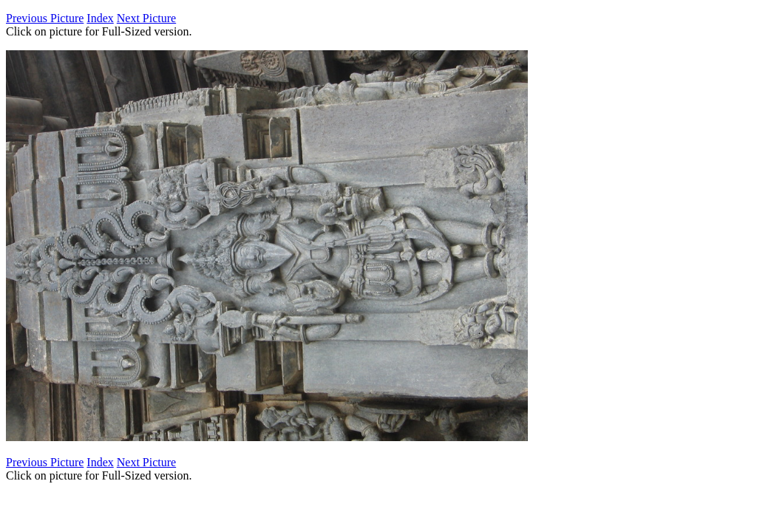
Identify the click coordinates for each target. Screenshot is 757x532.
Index (100, 18)
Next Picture (146, 18)
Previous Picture (45, 18)
